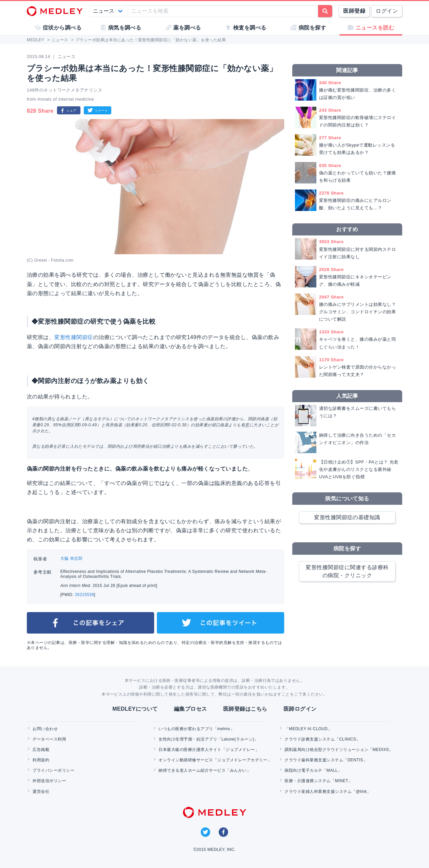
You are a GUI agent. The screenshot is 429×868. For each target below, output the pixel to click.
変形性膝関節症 (74, 337)
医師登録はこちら (245, 709)
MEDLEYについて (135, 709)
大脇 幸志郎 (71, 558)
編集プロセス (191, 709)
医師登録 (354, 11)
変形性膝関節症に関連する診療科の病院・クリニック (347, 571)
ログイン (387, 11)
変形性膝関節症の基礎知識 (347, 517)
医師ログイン (300, 709)
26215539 (84, 595)
